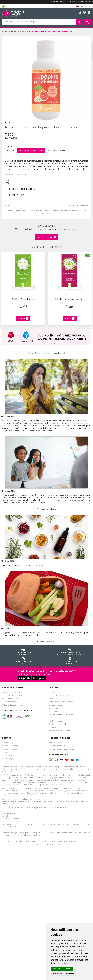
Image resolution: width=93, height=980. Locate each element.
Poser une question (10, 699)
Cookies (52, 728)
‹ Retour (9, 206)
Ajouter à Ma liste (56, 151)
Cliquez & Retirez (23, 651)
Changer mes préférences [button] (63, 973)
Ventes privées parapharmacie (62, 702)
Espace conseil (55, 705)
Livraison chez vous (57, 746)
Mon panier (7, 753)
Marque (14, 32)
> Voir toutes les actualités (46, 509)
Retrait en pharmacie (57, 743)
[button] (10, 151)
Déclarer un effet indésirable (61, 715)
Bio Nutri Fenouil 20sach (23, 300)
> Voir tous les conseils (46, 642)
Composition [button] (16, 195)
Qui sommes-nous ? (11, 693)
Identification (8, 743)
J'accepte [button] (56, 969)
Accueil (5, 32)
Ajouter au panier (31, 151)
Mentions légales (56, 721)
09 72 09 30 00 (70, 660)
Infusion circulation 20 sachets (69, 300)
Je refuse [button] (67, 969)
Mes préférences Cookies (60, 731)
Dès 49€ (70, 651)
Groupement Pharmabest (13, 696)
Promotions (54, 699)
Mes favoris (7, 756)
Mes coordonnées (10, 746)
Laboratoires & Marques (59, 696)
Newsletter (53, 709)
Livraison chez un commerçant (62, 749)
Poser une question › (79, 206)
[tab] (46, 189)
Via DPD (23, 660)
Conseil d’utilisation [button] (21, 189)
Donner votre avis (46, 238)
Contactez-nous (9, 702)
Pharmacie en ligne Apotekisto (47, 844)
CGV (50, 718)
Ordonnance (54, 712)
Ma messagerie (9, 759)
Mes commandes (10, 749)
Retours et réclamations (12, 705)
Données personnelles (59, 725)
